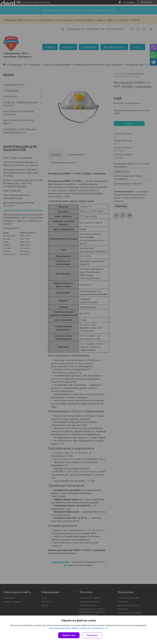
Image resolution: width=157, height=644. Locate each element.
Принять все (69, 635)
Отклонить (92, 635)
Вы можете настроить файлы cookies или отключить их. (77, 628)
